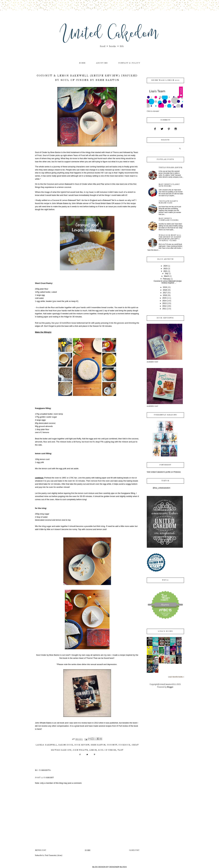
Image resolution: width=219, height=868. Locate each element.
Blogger (170, 687)
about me (102, 63)
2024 (165, 266)
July (166, 273)
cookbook (124, 745)
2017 (165, 293)
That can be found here (103, 658)
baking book (66, 745)
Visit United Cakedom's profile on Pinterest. (164, 472)
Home (88, 850)
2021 (165, 271)
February (166, 279)
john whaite (80, 750)
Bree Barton (98, 745)
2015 (164, 298)
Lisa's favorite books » (176, 677)
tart (120, 750)
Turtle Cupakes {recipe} (171, 168)
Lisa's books (165, 631)
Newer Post (41, 850)
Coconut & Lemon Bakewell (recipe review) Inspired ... (168, 282)
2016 (165, 295)
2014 (164, 301)
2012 (164, 306)
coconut (112, 745)
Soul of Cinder (107, 750)
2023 (165, 269)
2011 (164, 309)
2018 (165, 290)
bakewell (51, 745)
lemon (93, 750)
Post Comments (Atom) (54, 856)
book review (82, 745)
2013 (164, 303)
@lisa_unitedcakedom (161, 488)
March (166, 276)
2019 (165, 287)
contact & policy (129, 63)
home (82, 63)
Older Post (134, 850)
